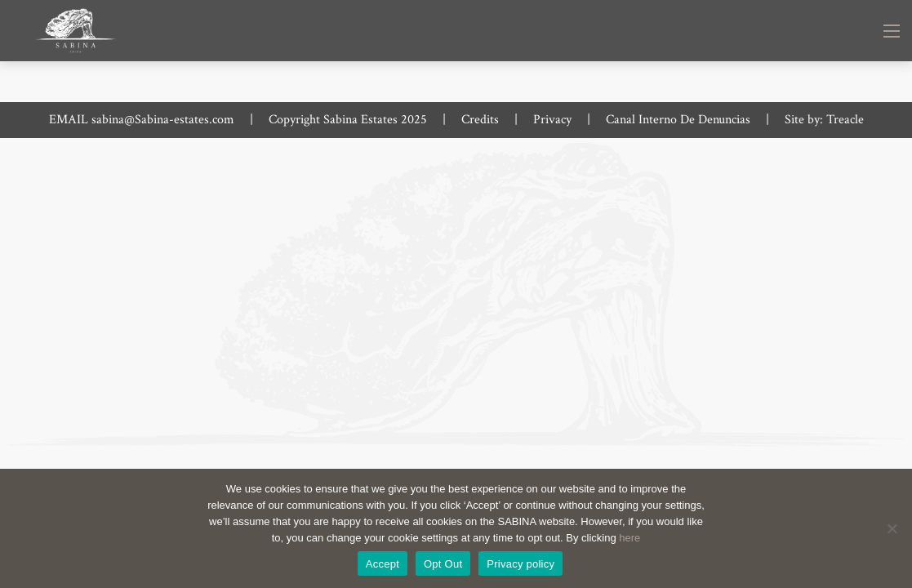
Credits (480, 120)
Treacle (845, 120)
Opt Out (443, 564)
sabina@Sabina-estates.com (163, 120)
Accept (383, 564)
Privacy (552, 120)
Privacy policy (521, 564)
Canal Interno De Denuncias (678, 120)
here (630, 538)
